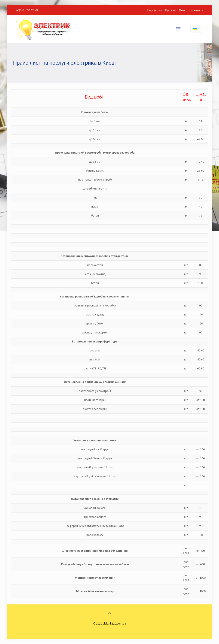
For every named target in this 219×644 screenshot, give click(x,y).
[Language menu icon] (196, 29)
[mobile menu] (178, 29)
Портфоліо (155, 10)
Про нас (170, 10)
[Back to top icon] (109, 613)
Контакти (197, 10)
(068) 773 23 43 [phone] (28, 10)
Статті (183, 10)
